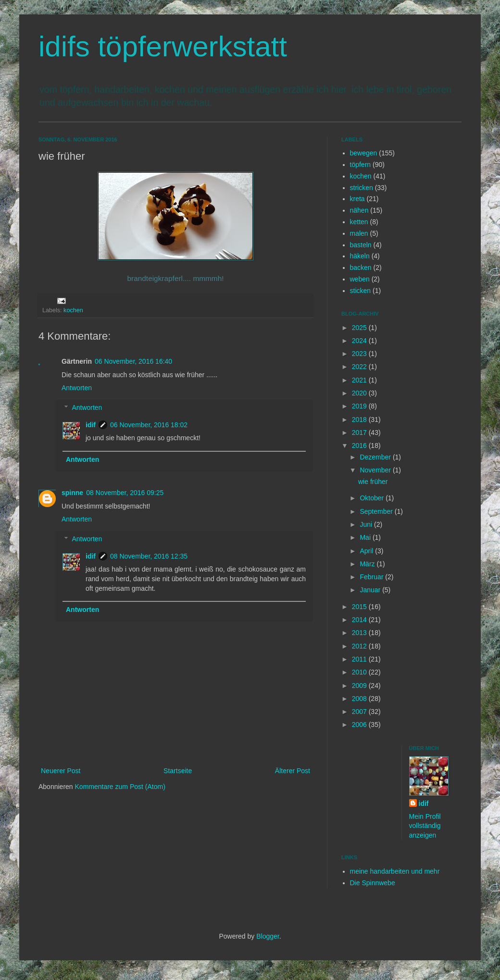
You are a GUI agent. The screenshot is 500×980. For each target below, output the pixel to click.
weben (360, 279)
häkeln (360, 256)
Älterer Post (293, 771)
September (377, 511)
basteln (361, 245)
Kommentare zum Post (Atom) (120, 787)
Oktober (373, 498)
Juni (367, 524)
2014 (360, 620)
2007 (360, 712)
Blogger (268, 936)
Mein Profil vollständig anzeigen (425, 826)
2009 (360, 686)
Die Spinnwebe (373, 883)
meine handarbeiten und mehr (395, 871)
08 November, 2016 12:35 (149, 556)
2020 (360, 393)
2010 (360, 672)
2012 (360, 646)
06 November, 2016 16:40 (133, 361)
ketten (359, 222)
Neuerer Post (61, 771)
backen (361, 267)
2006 (360, 725)
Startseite (178, 771)
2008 (360, 699)
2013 (360, 633)
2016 (360, 445)
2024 (360, 341)
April (367, 551)
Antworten (77, 388)
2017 (360, 433)
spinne (72, 493)
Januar (371, 590)
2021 (360, 380)
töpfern (361, 165)
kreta (357, 199)
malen (359, 233)
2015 (360, 607)
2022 (360, 367)
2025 (360, 328)
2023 (360, 354)
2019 (360, 406)
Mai (366, 537)
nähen (359, 210)
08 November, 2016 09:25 (125, 493)
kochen (73, 310)
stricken (362, 188)
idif (91, 425)
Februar (372, 577)
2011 (360, 659)
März (368, 564)
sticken (361, 291)
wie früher (373, 482)
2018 (360, 420)
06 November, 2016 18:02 (149, 425)
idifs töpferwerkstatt (163, 46)
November (376, 470)
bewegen (364, 153)
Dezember (376, 457)
